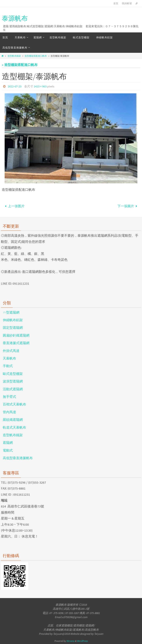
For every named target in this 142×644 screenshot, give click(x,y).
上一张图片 (14, 206)
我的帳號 (127, 3)
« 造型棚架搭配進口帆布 (20, 65)
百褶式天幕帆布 (14, 404)
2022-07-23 (15, 86)
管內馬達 (9, 412)
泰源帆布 (15, 18)
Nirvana (70, 641)
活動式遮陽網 (13, 389)
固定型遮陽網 (13, 328)
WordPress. (82, 641)
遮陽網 (8, 443)
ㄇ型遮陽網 (11, 312)
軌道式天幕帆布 (14, 427)
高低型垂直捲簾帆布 (18, 458)
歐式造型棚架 (13, 374)
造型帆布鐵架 (14, 56)
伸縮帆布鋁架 (13, 320)
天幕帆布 (9, 358)
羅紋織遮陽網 (13, 420)
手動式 (8, 366)
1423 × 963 (40, 86)
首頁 (116, 3)
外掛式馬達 (11, 351)
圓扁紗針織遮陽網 (16, 335)
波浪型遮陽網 (13, 381)
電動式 (8, 450)
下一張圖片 (128, 206)
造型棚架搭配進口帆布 (36, 56)
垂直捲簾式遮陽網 (16, 343)
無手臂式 (9, 397)
